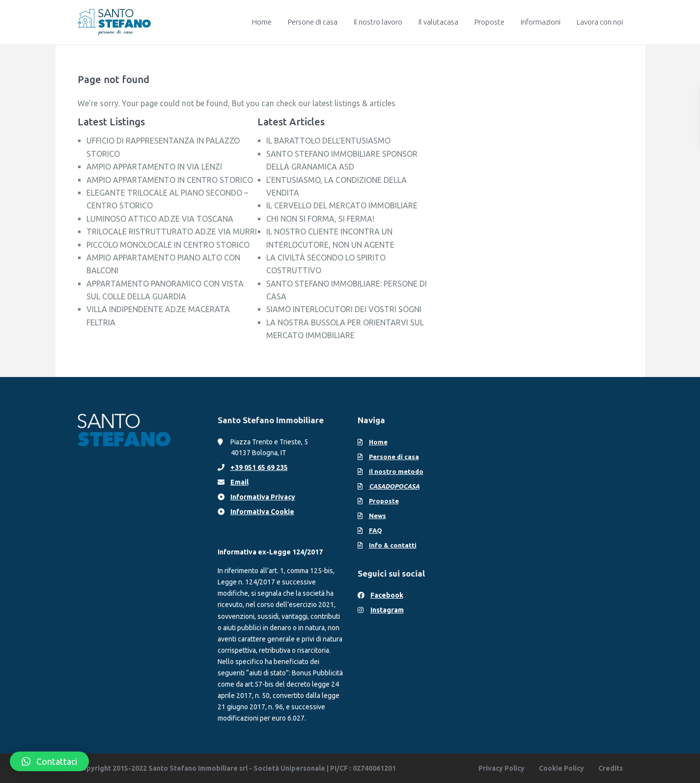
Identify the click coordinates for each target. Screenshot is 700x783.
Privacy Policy (502, 768)
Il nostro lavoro (378, 22)
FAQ (376, 530)
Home (262, 22)
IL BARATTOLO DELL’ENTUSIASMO (328, 141)
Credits (611, 768)
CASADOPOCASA (394, 486)
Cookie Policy (561, 768)
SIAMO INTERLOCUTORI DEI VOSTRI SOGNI (344, 309)
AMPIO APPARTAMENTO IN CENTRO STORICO (170, 180)
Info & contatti (393, 545)
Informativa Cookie (262, 512)
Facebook (387, 595)
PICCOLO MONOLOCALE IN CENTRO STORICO (168, 245)
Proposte (490, 22)
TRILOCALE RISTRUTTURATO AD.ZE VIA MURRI (172, 232)
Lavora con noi (600, 22)
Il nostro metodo (396, 471)
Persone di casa (313, 22)
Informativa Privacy (263, 497)
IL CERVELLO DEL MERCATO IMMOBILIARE (342, 205)
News (378, 516)
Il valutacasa (438, 22)
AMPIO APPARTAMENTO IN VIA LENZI (154, 167)
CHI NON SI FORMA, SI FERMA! (320, 219)
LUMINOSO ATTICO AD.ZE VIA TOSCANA (160, 219)
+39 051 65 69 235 (259, 467)
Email (239, 482)
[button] (49, 761)
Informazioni (541, 22)
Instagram (387, 610)
